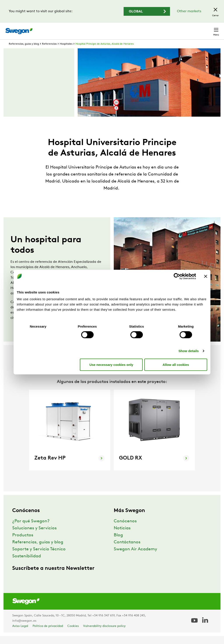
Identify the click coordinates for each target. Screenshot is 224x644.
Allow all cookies (176, 364)
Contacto (207, 29)
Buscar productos (76, 29)
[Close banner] (206, 276)
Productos (23, 543)
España (185, 29)
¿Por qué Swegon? (31, 529)
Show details (189, 351)
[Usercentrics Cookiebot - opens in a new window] (177, 276)
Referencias (49, 52)
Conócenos (125, 529)
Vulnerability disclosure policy (104, 634)
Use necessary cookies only (111, 364)
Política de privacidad (48, 634)
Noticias (122, 536)
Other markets (189, 11)
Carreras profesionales (155, 29)
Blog (118, 543)
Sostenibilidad (27, 564)
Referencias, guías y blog (24, 52)
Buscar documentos (116, 29)
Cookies (73, 634)
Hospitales (66, 52)
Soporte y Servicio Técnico (39, 557)
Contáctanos (127, 550)
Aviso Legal (20, 634)
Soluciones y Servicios (34, 536)
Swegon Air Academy (135, 557)
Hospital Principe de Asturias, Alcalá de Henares (105, 52)
